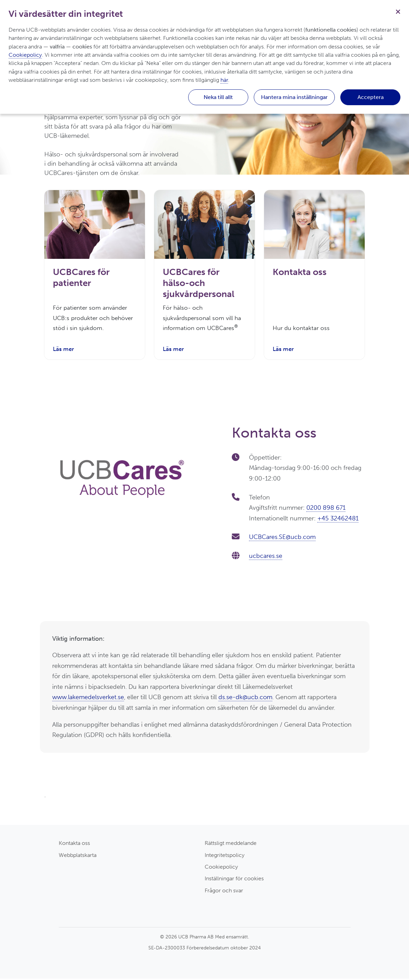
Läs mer (64, 350)
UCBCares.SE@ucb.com (282, 538)
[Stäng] (398, 11)
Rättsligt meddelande (231, 844)
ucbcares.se (266, 557)
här (224, 80)
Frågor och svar (224, 891)
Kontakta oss (74, 844)
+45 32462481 (338, 520)
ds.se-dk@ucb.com (245, 698)
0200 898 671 (326, 509)
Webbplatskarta (78, 856)
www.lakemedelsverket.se (88, 698)
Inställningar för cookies (234, 880)
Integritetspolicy (225, 856)
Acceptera (371, 97)
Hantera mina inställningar (294, 97)
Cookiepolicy (221, 868)
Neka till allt (218, 97)
